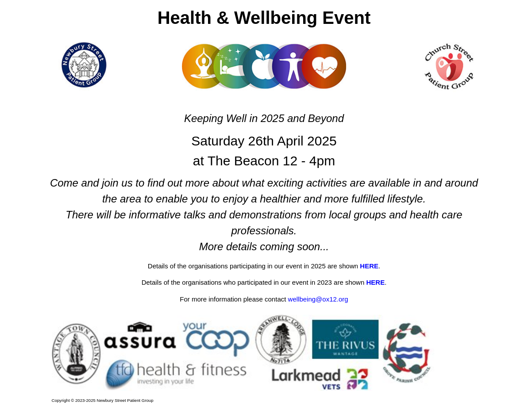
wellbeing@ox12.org (318, 299)
